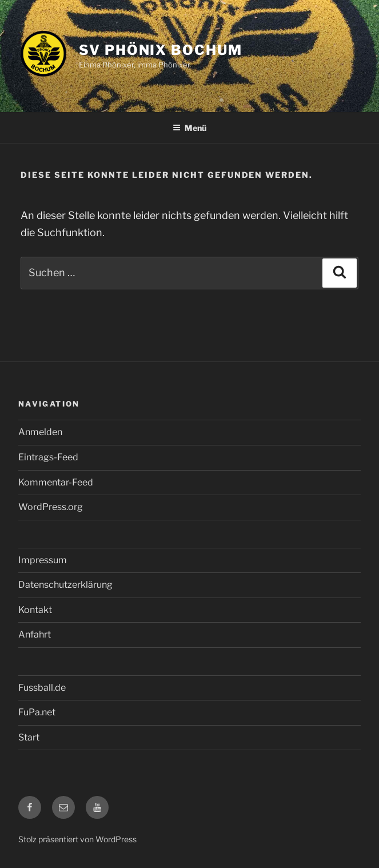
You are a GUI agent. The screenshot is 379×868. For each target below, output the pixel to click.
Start (29, 737)
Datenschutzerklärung (65, 585)
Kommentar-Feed (56, 482)
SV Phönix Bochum (161, 50)
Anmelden (40, 432)
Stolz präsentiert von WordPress (77, 839)
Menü (189, 128)
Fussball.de (42, 688)
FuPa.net (37, 712)
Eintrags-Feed (48, 457)
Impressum (43, 560)
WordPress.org (51, 507)
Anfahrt (35, 634)
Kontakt (35, 610)
